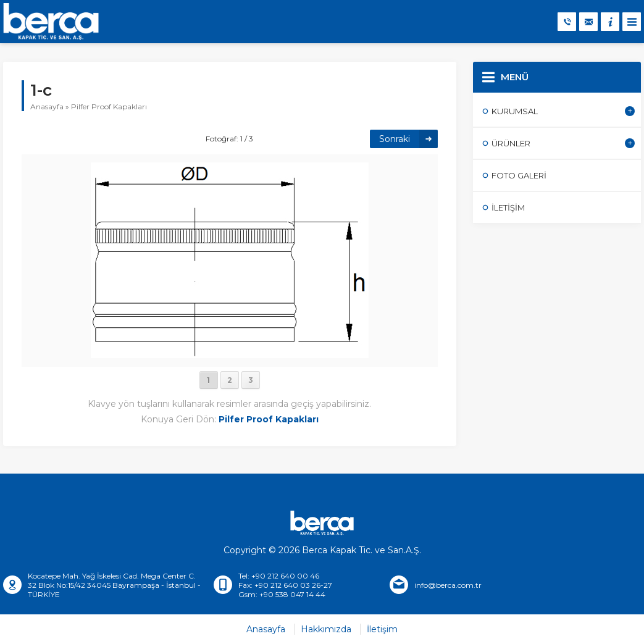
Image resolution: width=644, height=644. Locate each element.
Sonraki (395, 139)
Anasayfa (47, 107)
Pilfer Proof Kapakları (109, 107)
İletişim (382, 629)
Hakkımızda (326, 629)
